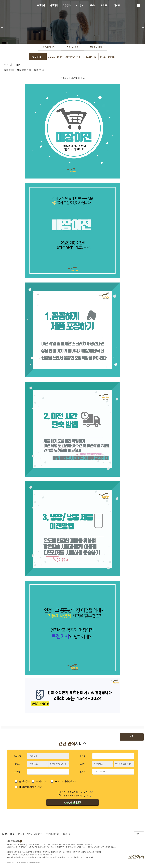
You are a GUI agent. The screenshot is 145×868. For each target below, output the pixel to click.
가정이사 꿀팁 (49, 47)
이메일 (35, 834)
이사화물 (52, 834)
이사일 (83, 757)
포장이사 (41, 5)
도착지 (83, 764)
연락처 (83, 772)
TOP (139, 835)
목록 (132, 737)
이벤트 (117, 5)
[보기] (91, 793)
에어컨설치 (42, 782)
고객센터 (92, 5)
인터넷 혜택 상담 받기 (66, 782)
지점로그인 (66, 834)
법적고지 (21, 834)
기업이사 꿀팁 (73, 47)
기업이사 (54, 5)
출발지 (17, 764)
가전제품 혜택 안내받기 (31, 788)
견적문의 (105, 5)
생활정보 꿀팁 (96, 47)
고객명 (17, 772)
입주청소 (67, 5)
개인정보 (7, 834)
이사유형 (17, 757)
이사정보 (80, 5)
